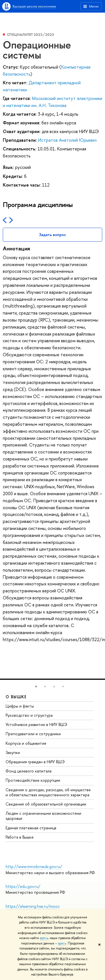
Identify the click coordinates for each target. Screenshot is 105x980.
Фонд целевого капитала (29, 771)
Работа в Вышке (20, 837)
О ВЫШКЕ (16, 697)
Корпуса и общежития (26, 743)
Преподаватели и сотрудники (33, 734)
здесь (44, 938)
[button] (36, 686)
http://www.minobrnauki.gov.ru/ (34, 866)
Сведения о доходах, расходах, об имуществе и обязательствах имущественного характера (48, 792)
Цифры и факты (20, 706)
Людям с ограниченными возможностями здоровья (43, 816)
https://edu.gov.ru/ (23, 886)
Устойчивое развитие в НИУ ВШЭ (36, 724)
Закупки (13, 752)
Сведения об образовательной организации (46, 804)
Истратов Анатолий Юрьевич (67, 140)
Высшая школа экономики (34, 6)
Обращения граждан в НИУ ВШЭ (35, 762)
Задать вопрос (53, 235)
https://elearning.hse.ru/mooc (33, 906)
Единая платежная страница (31, 828)
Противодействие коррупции (33, 780)
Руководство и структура (29, 715)
